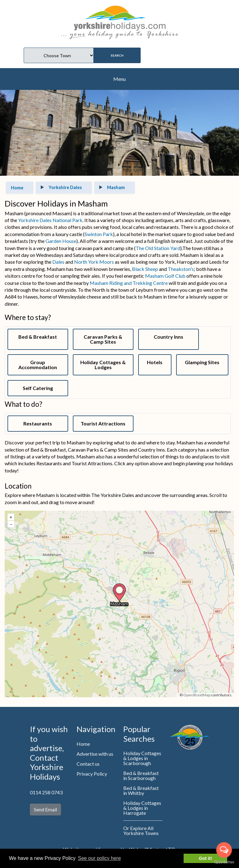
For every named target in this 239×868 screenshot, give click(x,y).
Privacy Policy (92, 774)
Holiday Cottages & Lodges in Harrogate (142, 808)
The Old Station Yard (158, 248)
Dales (58, 262)
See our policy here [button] (99, 858)
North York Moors (94, 262)
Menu (119, 79)
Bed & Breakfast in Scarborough (141, 775)
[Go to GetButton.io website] (224, 862)
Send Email (45, 809)
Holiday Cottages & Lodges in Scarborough (142, 758)
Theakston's (181, 269)
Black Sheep (145, 269)
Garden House (61, 241)
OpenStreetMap (197, 695)
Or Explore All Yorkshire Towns (141, 831)
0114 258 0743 (46, 792)
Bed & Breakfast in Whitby (141, 790)
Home (83, 744)
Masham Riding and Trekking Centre (129, 283)
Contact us (88, 764)
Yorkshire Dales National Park (50, 220)
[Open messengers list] (224, 850)
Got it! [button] (205, 858)
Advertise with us (95, 754)
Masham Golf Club (165, 276)
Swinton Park (99, 234)
